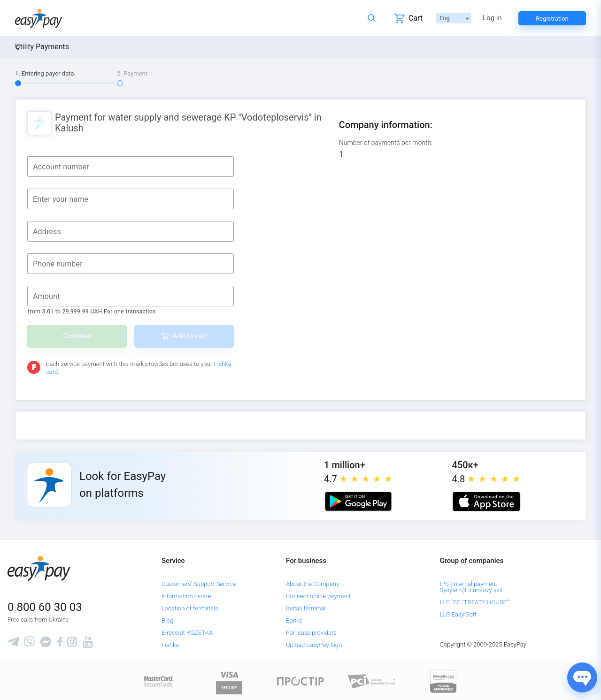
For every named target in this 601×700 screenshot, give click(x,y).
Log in (492, 18)
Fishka (170, 645)
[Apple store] (486, 502)
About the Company (312, 584)
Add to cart (190, 336)
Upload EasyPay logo (314, 645)
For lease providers (311, 633)
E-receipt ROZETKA (187, 633)
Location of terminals (190, 608)
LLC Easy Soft (458, 614)
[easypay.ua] (39, 18)
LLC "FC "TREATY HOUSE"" (475, 602)
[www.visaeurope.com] (229, 681)
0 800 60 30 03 (45, 607)
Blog (167, 620)
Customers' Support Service (199, 584)
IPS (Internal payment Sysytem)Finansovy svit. (472, 587)
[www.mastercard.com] (158, 681)
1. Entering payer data (45, 73)
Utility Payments (42, 47)
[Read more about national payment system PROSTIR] (300, 681)
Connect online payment (318, 596)
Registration (552, 19)
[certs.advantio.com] (443, 681)
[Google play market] (358, 502)
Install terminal (306, 608)
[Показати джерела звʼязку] (582, 677)
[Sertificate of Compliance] (372, 681)
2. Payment (132, 73)
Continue (77, 336)
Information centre (186, 596)
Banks (294, 620)
